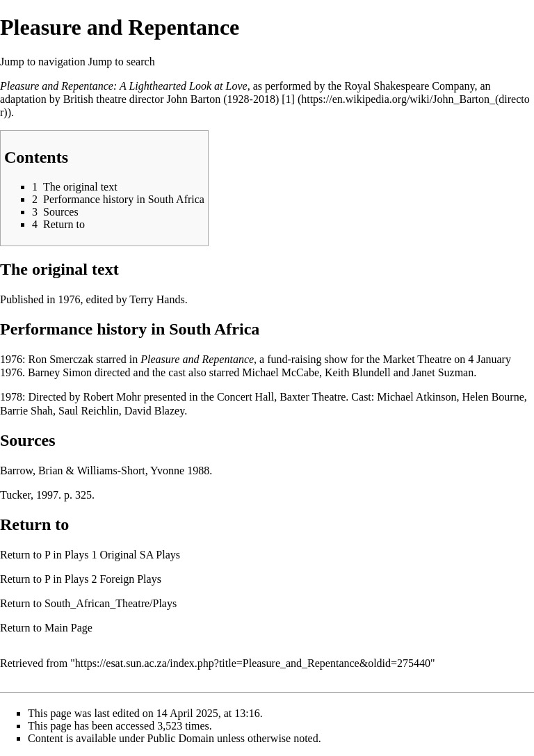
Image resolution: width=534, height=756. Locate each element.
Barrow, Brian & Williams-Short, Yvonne (92, 471)
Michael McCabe (281, 372)
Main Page (68, 628)
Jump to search (122, 62)
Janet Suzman (443, 372)
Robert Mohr (112, 397)
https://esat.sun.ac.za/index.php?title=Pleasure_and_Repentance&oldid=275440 (253, 663)
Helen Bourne (493, 397)
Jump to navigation (43, 62)
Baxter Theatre (313, 397)
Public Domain (181, 738)
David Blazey (154, 411)
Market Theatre (417, 359)
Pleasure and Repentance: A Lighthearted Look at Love (124, 86)
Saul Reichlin (89, 411)
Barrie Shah (26, 411)
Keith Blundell (358, 372)
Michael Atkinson (416, 397)
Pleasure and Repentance (197, 359)
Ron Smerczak (60, 359)
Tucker (15, 495)
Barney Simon (60, 372)
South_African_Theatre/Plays (111, 603)
